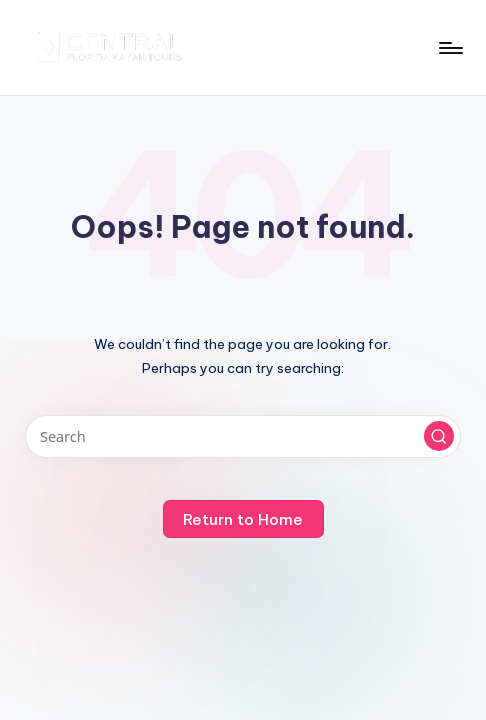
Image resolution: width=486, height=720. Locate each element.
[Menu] (449, 48)
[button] (439, 436)
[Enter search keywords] (242, 436)
